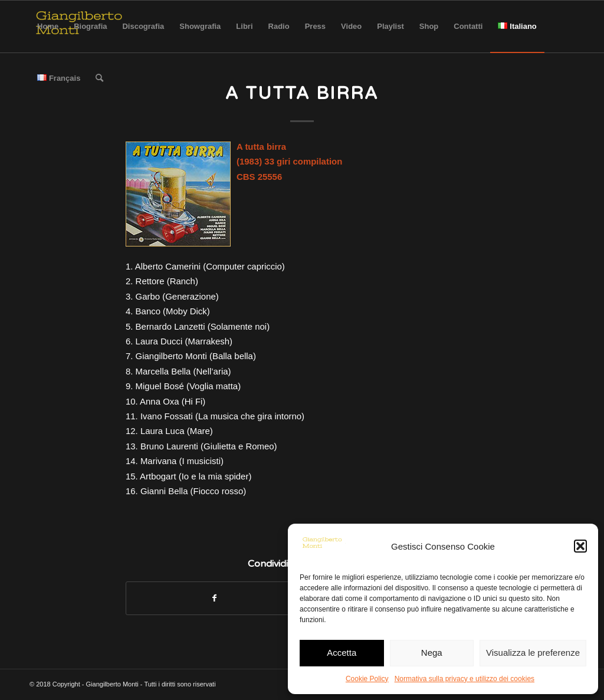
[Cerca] (99, 78)
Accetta (342, 653)
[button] (580, 546)
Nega (432, 653)
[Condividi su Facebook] (214, 598)
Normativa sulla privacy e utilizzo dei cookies (465, 679)
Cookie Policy (367, 679)
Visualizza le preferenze (533, 653)
